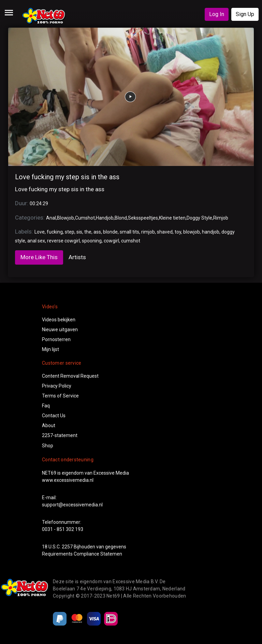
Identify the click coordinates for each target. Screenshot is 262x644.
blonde (110, 232)
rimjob (148, 232)
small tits (129, 232)
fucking (55, 232)
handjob (211, 232)
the (88, 232)
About (49, 425)
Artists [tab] (77, 257)
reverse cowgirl (63, 241)
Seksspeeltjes (143, 218)
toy (178, 232)
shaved (165, 232)
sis (79, 232)
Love (40, 232)
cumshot (131, 241)
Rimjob (221, 218)
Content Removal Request (70, 376)
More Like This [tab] (39, 257)
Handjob (105, 218)
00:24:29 (39, 204)
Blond (121, 218)
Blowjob (65, 218)
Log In (217, 14)
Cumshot (85, 218)
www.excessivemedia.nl (68, 480)
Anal (51, 218)
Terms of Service (60, 396)
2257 (67, 547)
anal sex (36, 241)
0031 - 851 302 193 (63, 529)
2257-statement (60, 435)
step (70, 232)
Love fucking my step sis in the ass (67, 177)
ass (97, 232)
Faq (46, 406)
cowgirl (111, 241)
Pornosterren (56, 339)
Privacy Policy (57, 386)
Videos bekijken (59, 320)
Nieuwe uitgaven (60, 330)
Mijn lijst (50, 349)
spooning (92, 241)
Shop (48, 446)
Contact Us (54, 416)
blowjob (192, 232)
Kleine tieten (172, 218)
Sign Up (245, 14)
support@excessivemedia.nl (72, 505)
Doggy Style (199, 218)
